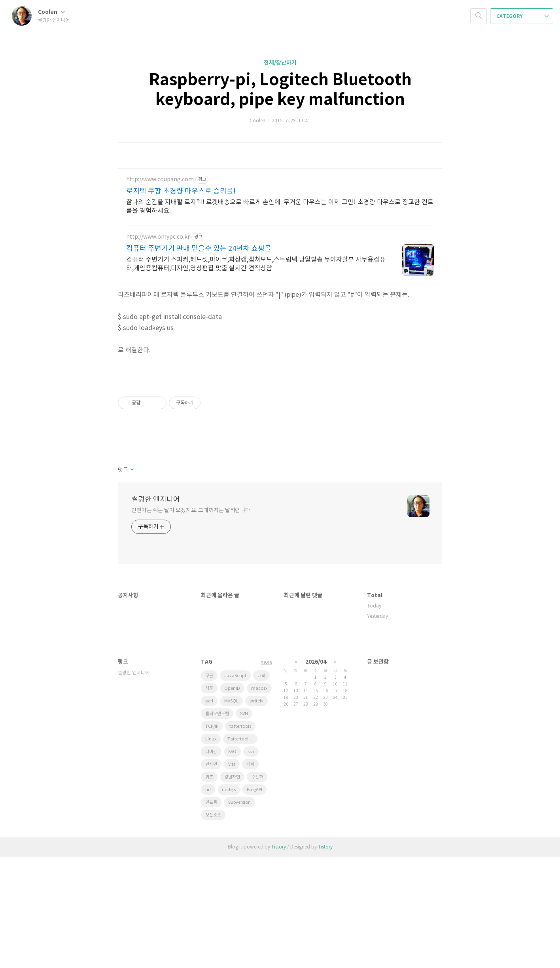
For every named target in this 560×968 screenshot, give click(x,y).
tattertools (240, 837)
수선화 (257, 888)
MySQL (231, 812)
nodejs (229, 901)
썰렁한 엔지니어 (156, 610)
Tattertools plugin (242, 850)
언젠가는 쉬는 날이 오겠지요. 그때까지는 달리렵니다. (191, 621)
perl (209, 812)
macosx (259, 799)
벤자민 (211, 875)
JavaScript (235, 787)
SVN (244, 825)
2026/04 (316, 773)
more (266, 773)
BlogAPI (254, 901)
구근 (209, 787)
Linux (211, 850)
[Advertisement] (280, 430)
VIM (232, 875)
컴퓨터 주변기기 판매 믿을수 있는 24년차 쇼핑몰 (199, 249)
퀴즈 (209, 888)
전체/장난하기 (280, 63)
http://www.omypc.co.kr (158, 237)
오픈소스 (213, 926)
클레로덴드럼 (217, 825)
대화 (261, 787)
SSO (232, 863)
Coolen (51, 12)
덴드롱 (211, 913)
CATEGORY (522, 16)
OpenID (232, 799)
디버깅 (211, 863)
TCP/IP (212, 837)
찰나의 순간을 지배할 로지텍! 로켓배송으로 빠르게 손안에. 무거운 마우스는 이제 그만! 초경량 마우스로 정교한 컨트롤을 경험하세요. (280, 207)
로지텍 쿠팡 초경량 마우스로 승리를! (181, 191)
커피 (250, 875)
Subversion (239, 913)
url (208, 901)
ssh (251, 863)
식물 (209, 799)
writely (256, 812)
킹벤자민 (232, 888)
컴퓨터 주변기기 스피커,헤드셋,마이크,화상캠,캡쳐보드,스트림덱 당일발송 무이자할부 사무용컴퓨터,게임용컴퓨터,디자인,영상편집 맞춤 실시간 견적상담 (256, 264)
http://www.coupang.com (160, 180)
